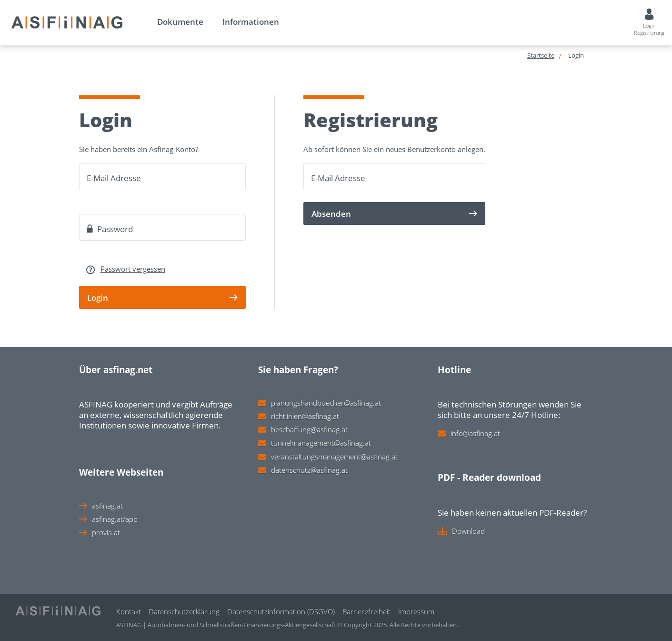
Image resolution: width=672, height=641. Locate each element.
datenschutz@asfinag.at (309, 470)
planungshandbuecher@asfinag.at (326, 403)
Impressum (416, 611)
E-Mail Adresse (114, 178)
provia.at (106, 532)
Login (576, 55)
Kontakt (129, 611)
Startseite (541, 55)
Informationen (251, 22)
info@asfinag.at (475, 433)
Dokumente (180, 22)
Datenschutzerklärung (184, 611)
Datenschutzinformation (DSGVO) (281, 611)
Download (468, 531)
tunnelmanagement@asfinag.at (321, 443)
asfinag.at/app (115, 519)
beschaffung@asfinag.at (309, 429)
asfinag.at (107, 506)
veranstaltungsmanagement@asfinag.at (334, 457)
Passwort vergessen (133, 269)
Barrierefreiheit (366, 611)
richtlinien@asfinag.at (305, 416)
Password (110, 229)
